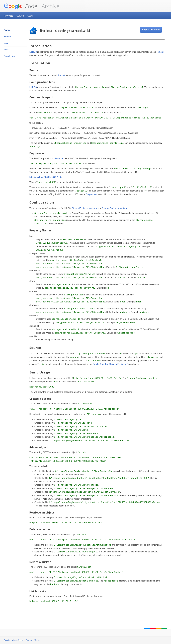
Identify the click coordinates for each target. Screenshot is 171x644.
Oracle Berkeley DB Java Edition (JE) (111, 364)
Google (7, 640)
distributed (59, 158)
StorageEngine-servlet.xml (84, 208)
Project (8, 30)
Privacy (29, 640)
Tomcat (160, 52)
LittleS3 (33, 52)
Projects (8, 16)
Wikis (6, 50)
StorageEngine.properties (114, 208)
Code (21, 6)
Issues (7, 43)
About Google (18, 640)
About (30, 16)
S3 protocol (92, 194)
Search (20, 16)
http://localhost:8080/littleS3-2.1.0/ (46, 177)
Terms (37, 640)
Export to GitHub (151, 30)
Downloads (9, 56)
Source (7, 37)
